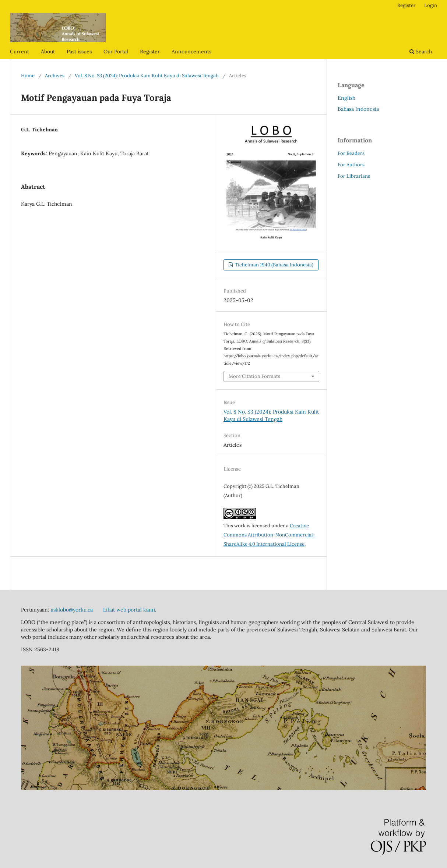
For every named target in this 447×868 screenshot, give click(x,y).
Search (421, 52)
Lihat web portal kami (129, 610)
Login (431, 5)
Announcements (191, 52)
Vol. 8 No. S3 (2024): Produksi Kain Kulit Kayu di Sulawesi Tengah (147, 76)
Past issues (79, 52)
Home (28, 76)
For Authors (351, 165)
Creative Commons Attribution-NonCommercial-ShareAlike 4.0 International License (269, 535)
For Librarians (354, 176)
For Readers (351, 153)
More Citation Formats (254, 376)
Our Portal (116, 52)
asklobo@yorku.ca (72, 610)
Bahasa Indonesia (358, 109)
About (48, 52)
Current (20, 52)
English (346, 98)
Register (150, 52)
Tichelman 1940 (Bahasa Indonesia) (274, 265)
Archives (55, 76)
